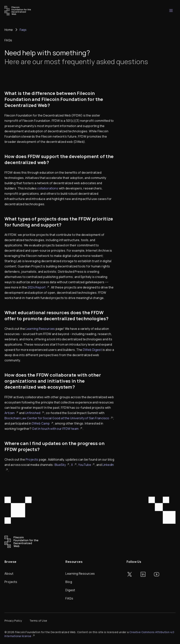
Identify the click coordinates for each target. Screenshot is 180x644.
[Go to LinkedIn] (143, 574)
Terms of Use (38, 621)
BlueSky (62, 465)
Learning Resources (40, 329)
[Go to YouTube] (157, 574)
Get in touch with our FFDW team (57, 429)
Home (9, 30)
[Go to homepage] (18, 11)
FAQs (69, 598)
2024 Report (38, 287)
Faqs (23, 30)
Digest (70, 590)
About (9, 574)
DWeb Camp (43, 423)
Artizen (12, 413)
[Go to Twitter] (130, 574)
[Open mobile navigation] (171, 11)
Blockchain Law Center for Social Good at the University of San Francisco (59, 418)
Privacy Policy (13, 621)
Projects (32, 459)
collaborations (48, 188)
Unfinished (35, 413)
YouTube (87, 465)
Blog (69, 582)
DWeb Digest (92, 350)
